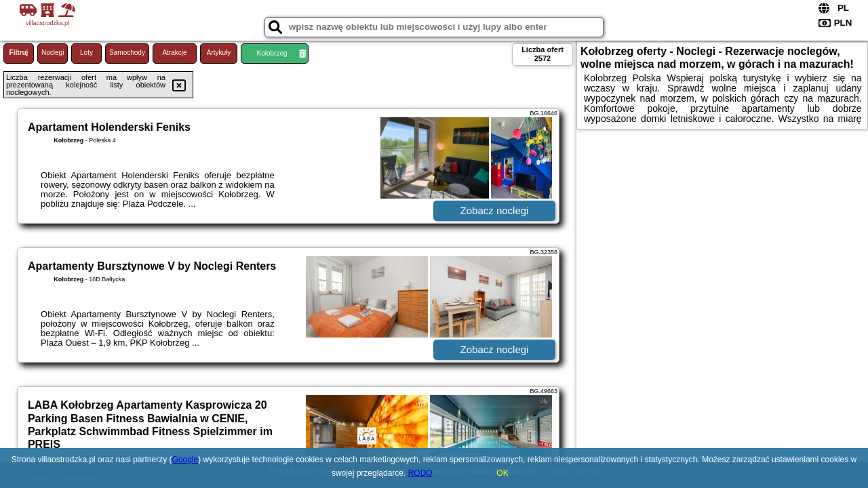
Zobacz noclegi (495, 210)
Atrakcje (174, 53)
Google (185, 460)
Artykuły (219, 53)
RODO (420, 473)
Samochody (127, 53)
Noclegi (53, 53)
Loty (86, 53)
